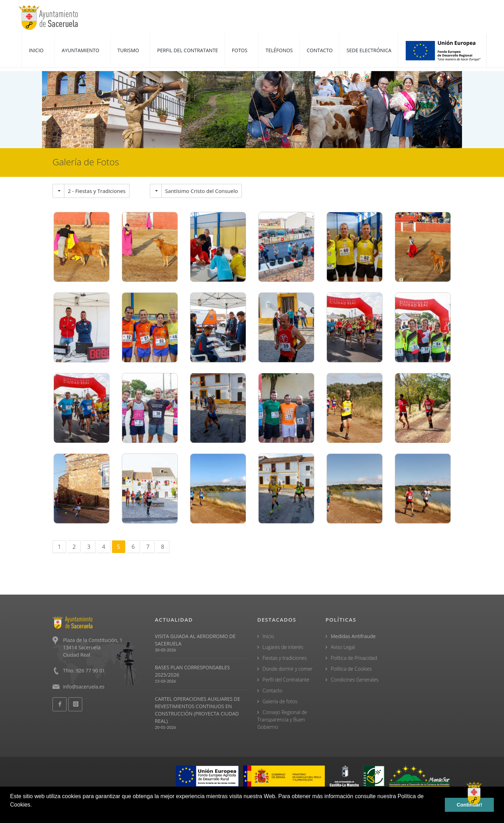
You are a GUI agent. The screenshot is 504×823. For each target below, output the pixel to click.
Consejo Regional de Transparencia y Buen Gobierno (282, 720)
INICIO (37, 50)
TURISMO (129, 50)
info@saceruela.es (84, 687)
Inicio (268, 636)
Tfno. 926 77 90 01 (84, 670)
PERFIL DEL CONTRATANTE (188, 50)
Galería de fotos (280, 701)
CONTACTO (320, 50)
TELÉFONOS (279, 50)
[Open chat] (474, 793)
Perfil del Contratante (286, 680)
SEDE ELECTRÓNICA (369, 50)
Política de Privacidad (354, 658)
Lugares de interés (283, 647)
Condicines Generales (355, 680)
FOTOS (240, 50)
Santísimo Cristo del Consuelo (202, 191)
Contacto (272, 690)
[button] (11, 814)
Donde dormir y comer (288, 669)
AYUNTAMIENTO (81, 50)
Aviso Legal (343, 647)
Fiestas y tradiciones (285, 658)
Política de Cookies (351, 669)
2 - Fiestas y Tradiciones (97, 191)
